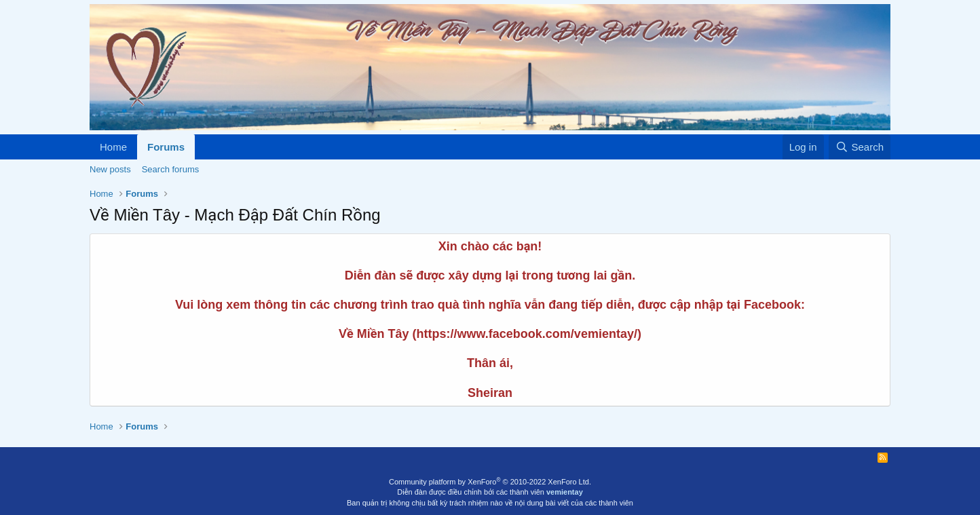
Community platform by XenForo (490, 482)
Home (113, 147)
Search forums (171, 169)
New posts (110, 169)
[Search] (860, 147)
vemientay (565, 492)
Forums (166, 147)
